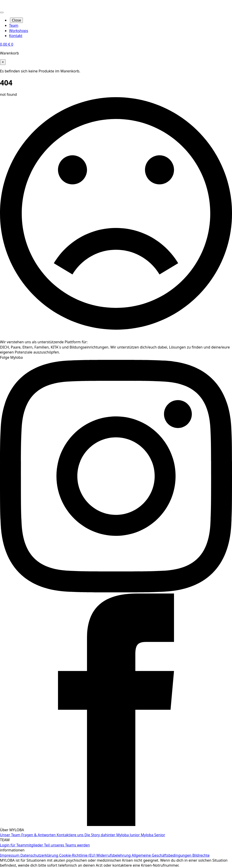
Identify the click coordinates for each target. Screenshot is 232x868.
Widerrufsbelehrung (114, 855)
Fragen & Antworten (39, 835)
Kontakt (16, 36)
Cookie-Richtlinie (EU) (78, 855)
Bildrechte (201, 855)
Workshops (19, 31)
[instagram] (116, 591)
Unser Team (11, 835)
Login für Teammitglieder (22, 845)
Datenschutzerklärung (40, 855)
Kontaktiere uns (71, 835)
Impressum (10, 855)
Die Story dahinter (100, 835)
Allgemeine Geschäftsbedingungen (162, 855)
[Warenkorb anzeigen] (7, 44)
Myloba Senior (153, 835)
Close (16, 20)
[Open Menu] (2, 12)
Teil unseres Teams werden (67, 845)
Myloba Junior (128, 835)
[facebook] (116, 825)
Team (14, 25)
